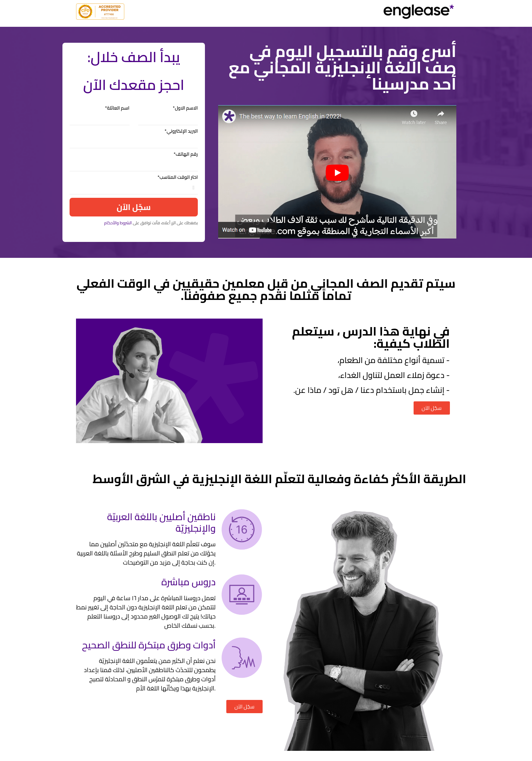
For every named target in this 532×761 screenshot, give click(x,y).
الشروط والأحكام (118, 223)
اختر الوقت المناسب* (178, 178)
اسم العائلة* (117, 109)
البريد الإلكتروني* (181, 132)
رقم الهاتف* (186, 155)
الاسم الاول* (185, 109)
